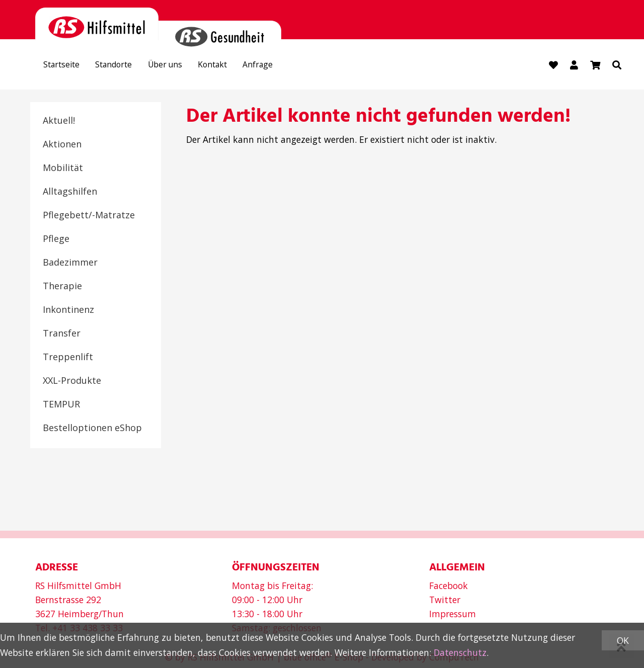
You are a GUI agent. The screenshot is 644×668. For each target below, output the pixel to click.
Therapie (62, 286)
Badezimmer (70, 263)
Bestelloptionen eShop (92, 428)
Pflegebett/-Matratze (89, 215)
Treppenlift (68, 357)
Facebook (449, 586)
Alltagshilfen (70, 192)
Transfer (62, 333)
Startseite (65, 66)
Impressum (453, 614)
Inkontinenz (68, 310)
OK (623, 640)
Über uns (181, 66)
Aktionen (62, 144)
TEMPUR (61, 404)
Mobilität (63, 168)
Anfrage (285, 66)
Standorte (124, 66)
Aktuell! (59, 121)
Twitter (445, 600)
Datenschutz (460, 652)
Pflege (56, 239)
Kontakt (234, 66)
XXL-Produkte (72, 381)
